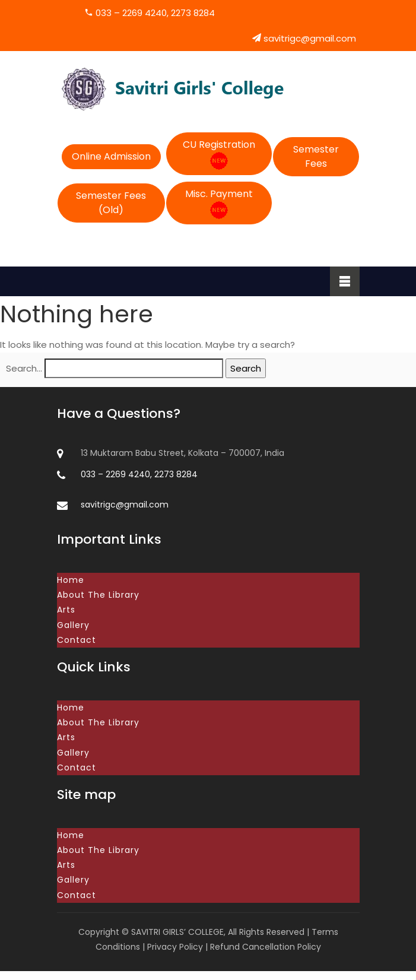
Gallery (73, 627)
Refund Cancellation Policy (266, 956)
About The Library (98, 595)
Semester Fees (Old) (111, 203)
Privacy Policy (175, 956)
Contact (77, 642)
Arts (66, 611)
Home (71, 580)
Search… (24, 368)
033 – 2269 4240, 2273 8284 (150, 13)
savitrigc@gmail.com (304, 38)
